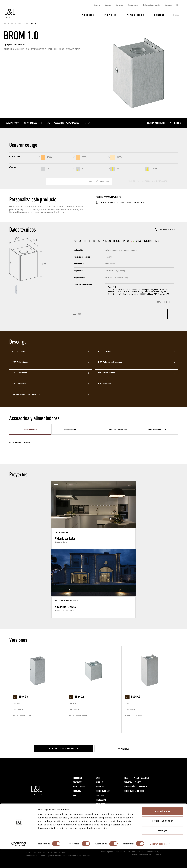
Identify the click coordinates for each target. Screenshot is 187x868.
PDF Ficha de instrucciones (110, 363)
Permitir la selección (163, 839)
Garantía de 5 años (133, 783)
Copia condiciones (164, 303)
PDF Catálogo (104, 352)
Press (76, 796)
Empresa (97, 5)
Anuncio (108, 5)
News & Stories (136, 15)
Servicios (119, 5)
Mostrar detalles (158, 862)
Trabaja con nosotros (106, 809)
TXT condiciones (20, 373)
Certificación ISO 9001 (134, 791)
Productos (88, 15)
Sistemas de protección (152, 5)
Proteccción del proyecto (136, 787)
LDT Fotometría (19, 384)
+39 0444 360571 (59, 812)
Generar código (13, 123)
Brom (26, 24)
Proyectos (110, 15)
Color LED (15, 157)
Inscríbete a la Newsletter (137, 778)
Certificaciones (133, 5)
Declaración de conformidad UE (26, 395)
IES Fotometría (105, 384)
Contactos (168, 5)
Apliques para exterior (14, 45)
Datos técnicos (30, 123)
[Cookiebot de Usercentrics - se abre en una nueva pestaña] (19, 862)
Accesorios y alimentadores (67, 123)
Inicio (6, 24)
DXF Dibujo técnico (107, 373)
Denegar (163, 849)
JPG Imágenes (19, 352)
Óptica (13, 168)
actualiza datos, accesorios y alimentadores (147, 182)
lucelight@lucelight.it (60, 814)
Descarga (159, 15)
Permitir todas (163, 830)
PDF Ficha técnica (20, 363)
